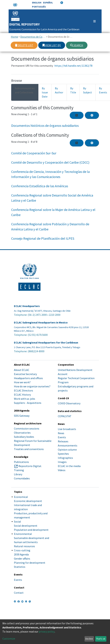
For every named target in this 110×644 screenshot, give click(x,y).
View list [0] (52, 45)
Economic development (28, 501)
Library (18, 474)
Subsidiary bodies (24, 437)
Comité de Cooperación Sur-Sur (34, 153)
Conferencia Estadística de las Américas (40, 186)
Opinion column (67, 450)
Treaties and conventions (29, 449)
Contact (19, 593)
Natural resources (24, 546)
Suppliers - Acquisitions (28, 403)
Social (17, 522)
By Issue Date (45, 92)
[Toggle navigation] (93, 21)
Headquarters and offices (28, 378)
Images (62, 462)
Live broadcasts (67, 429)
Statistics (20, 567)
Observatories (22, 433)
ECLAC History (22, 395)
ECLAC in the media (69, 466)
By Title (73, 90)
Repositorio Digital (30, 466)
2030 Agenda (21, 554)
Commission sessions (27, 428)
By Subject (88, 90)
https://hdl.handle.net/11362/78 (73, 66)
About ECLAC (22, 370)
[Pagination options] (92, 115)
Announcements (68, 445)
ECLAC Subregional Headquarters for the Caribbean (46, 343)
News (61, 433)
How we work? (22, 382)
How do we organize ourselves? (32, 386)
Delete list (24, 45)
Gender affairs (22, 559)
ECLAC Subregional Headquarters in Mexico (41, 323)
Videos (62, 470)
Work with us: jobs (25, 399)
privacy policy (47, 631)
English (37, 3)
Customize (9, 639)
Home (14, 37)
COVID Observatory (69, 403)
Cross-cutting (22, 550)
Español (48, 3)
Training (19, 470)
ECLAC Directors (23, 390)
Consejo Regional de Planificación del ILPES (43, 238)
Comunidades (22, 478)
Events (62, 437)
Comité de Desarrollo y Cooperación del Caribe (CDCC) (50, 162)
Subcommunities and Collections (25, 90)
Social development (26, 526)
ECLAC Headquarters (27, 306)
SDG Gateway (22, 416)
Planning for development (30, 563)
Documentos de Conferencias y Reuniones (33, 37)
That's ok (101, 639)
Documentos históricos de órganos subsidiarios (45, 125)
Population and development (31, 530)
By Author (59, 90)
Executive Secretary (25, 374)
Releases (63, 441)
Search (77, 45)
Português (39, 7)
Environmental (23, 534)
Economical (21, 497)
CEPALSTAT (65, 416)
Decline (89, 639)
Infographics (65, 458)
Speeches (63, 454)
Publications (21, 462)
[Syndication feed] (77, 115)
